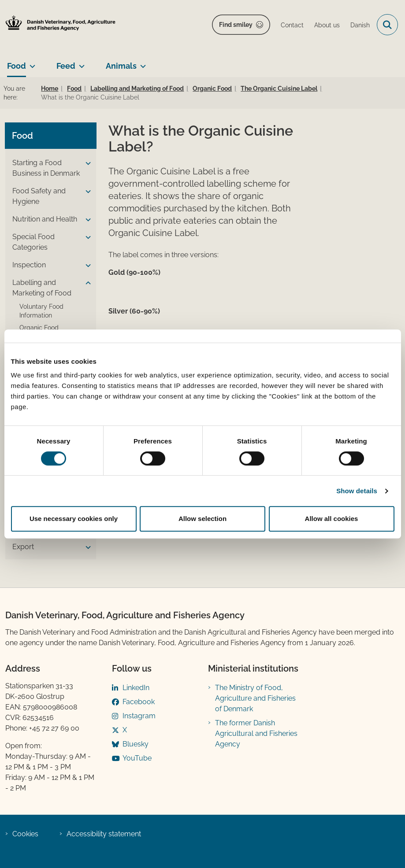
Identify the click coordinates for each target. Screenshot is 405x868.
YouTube (137, 758)
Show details (357, 491)
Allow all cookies (332, 519)
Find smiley (236, 25)
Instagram (139, 716)
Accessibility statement (104, 834)
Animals (121, 66)
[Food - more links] (31, 63)
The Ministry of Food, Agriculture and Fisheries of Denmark (255, 698)
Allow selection (202, 519)
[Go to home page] (58, 25)
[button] (86, 163)
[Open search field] (387, 25)
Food (17, 66)
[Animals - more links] (141, 63)
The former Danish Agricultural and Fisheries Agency (256, 733)
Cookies (25, 834)
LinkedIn (136, 688)
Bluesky (136, 744)
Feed (66, 66)
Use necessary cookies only (74, 519)
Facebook (139, 702)
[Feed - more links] (80, 63)
